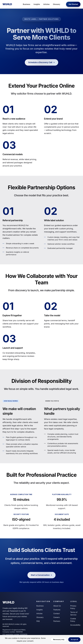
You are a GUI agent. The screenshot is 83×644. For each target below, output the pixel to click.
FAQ (38, 621)
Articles (46, 4)
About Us (57, 606)
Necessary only (59, 639)
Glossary (57, 4)
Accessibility (75, 625)
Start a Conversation (42, 575)
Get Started (73, 4)
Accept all (74, 639)
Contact (56, 613)
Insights (37, 4)
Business (27, 4)
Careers (56, 617)
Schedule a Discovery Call (41, 62)
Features (57, 610)
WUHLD (7, 4)
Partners (57, 621)
